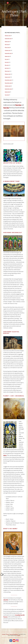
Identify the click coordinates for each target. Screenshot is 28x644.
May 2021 (7, 65)
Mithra (5, 455)
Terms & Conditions (14, 634)
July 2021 (7, 59)
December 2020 (8, 80)
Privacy (7, 634)
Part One (18, 105)
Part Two (6, 108)
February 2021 (8, 74)
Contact (4, 634)
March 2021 (7, 71)
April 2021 (7, 68)
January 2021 (7, 77)
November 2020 (8, 83)
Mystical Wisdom (8, 20)
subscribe (6, 600)
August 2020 (7, 92)
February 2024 (8, 36)
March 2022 (7, 47)
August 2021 (7, 56)
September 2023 (8, 39)
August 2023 (7, 42)
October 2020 (8, 86)
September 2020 (8, 89)
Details (19, 635)
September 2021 (8, 53)
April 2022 (7, 44)
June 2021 (7, 62)
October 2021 (8, 50)
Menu (25, 3)
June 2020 (7, 95)
